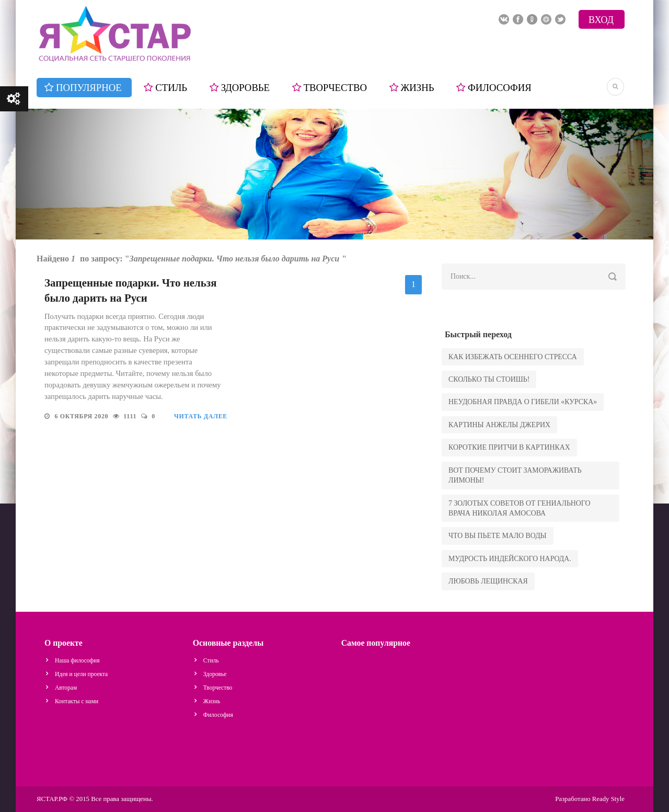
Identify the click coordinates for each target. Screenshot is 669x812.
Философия (500, 88)
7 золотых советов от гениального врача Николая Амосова (520, 508)
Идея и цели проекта (81, 674)
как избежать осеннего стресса (513, 357)
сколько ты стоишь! (489, 379)
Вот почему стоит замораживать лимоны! (515, 475)
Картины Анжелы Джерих (499, 425)
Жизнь (418, 88)
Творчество (335, 88)
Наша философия (77, 660)
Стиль (171, 88)
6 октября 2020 (82, 416)
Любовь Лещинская (488, 581)
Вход (601, 20)
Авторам (66, 688)
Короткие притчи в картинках (509, 447)
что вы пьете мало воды (498, 536)
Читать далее (201, 416)
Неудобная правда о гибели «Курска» (523, 402)
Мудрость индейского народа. (510, 559)
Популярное (89, 88)
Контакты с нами (77, 701)
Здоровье (245, 88)
